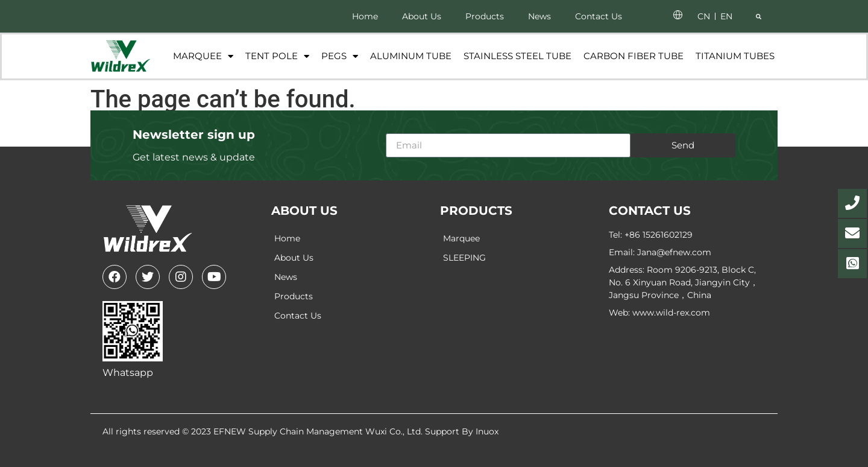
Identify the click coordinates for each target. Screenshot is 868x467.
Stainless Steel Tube (517, 56)
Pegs (340, 56)
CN (704, 16)
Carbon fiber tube (634, 56)
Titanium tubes (735, 56)
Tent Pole (277, 56)
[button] (758, 16)
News (539, 16)
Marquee (203, 56)
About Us (422, 16)
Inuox (487, 431)
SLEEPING (464, 258)
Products (485, 16)
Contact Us (599, 16)
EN (726, 16)
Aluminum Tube (411, 56)
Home (365, 16)
